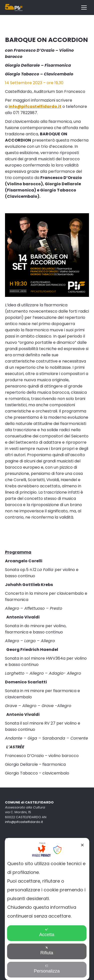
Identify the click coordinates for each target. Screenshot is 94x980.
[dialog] (47, 909)
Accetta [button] (47, 932)
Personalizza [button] (47, 969)
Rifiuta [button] (47, 951)
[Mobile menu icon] (84, 7)
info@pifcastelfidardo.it (24, 822)
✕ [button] (82, 845)
